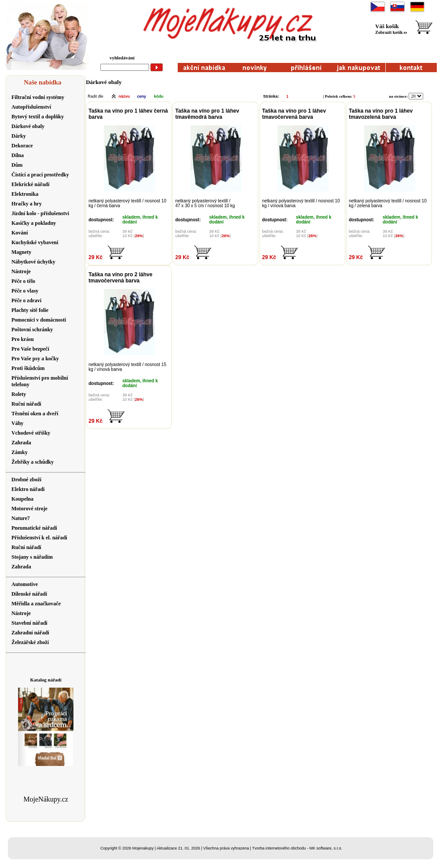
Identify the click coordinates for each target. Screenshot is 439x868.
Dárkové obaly (104, 82)
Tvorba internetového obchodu (279, 848)
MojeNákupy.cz (46, 799)
